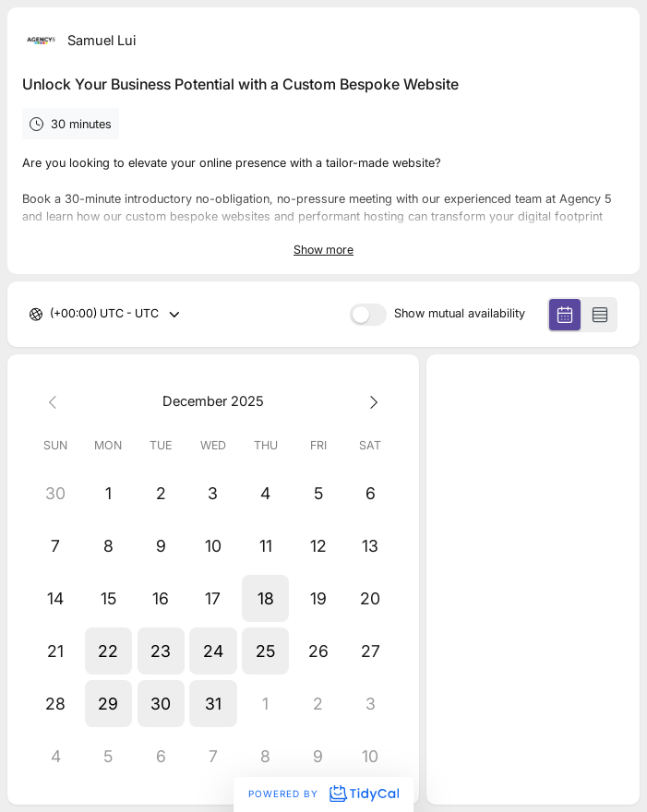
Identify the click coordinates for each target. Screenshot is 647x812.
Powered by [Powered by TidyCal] (323, 794)
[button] (265, 598)
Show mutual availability (460, 314)
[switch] (368, 315)
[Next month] (371, 401)
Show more (323, 250)
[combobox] (51, 314)
